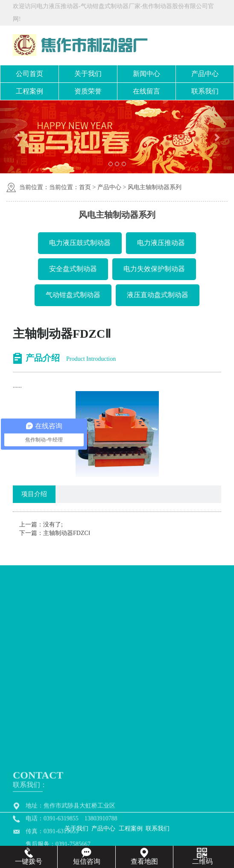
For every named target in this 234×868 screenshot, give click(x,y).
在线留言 (146, 91)
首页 (85, 187)
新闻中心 (146, 74)
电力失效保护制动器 (154, 269)
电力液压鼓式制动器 (80, 243)
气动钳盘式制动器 (73, 295)
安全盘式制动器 (73, 269)
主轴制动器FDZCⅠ (67, 533)
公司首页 (29, 74)
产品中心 (205, 74)
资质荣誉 (88, 91)
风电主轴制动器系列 (155, 187)
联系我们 (205, 91)
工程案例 (29, 91)
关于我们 (88, 74)
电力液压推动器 (161, 243)
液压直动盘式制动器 (158, 295)
